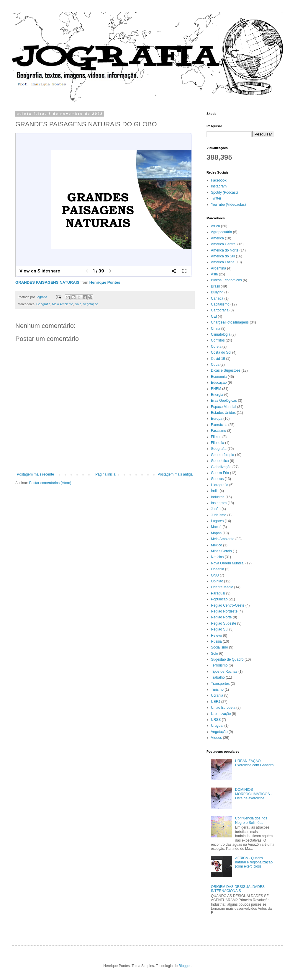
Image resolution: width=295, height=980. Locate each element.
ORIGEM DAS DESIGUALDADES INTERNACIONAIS (238, 889)
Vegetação (90, 304)
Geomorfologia (223, 455)
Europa (217, 419)
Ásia (214, 274)
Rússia (216, 641)
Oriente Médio (222, 587)
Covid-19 (218, 359)
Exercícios (219, 425)
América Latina (223, 262)
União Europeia (223, 708)
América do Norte (225, 250)
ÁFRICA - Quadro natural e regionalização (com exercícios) (254, 862)
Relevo (216, 636)
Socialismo (219, 647)
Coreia (216, 347)
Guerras (217, 479)
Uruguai (217, 726)
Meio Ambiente (62, 304)
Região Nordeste (224, 611)
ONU (215, 575)
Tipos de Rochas (224, 672)
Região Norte (221, 617)
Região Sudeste (223, 623)
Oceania (218, 569)
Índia (215, 491)
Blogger (185, 966)
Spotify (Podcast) (224, 192)
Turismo (217, 690)
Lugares (217, 521)
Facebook (219, 180)
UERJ (215, 702)
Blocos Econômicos (226, 280)
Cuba (215, 365)
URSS (216, 720)
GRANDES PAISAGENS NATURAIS (47, 282)
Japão (216, 509)
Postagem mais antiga (175, 474)
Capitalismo (220, 304)
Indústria (218, 497)
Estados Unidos (223, 413)
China (215, 329)
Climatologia (221, 334)
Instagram (219, 186)
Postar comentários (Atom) (50, 483)
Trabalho (218, 677)
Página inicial (106, 474)
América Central (224, 244)
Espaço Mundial (223, 407)
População (219, 599)
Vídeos (216, 738)
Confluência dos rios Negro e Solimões (251, 820)
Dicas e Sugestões (226, 370)
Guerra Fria (220, 473)
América (217, 238)
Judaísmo (219, 515)
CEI (214, 316)
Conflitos (218, 340)
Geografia (43, 304)
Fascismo (218, 431)
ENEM (216, 389)
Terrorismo (219, 665)
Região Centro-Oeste (228, 605)
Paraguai (218, 593)
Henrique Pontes (105, 282)
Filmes (216, 437)
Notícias (217, 557)
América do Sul (223, 256)
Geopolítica (220, 461)
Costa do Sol (221, 352)
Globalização (221, 467)
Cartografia (220, 310)
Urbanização (221, 714)
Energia (217, 395)
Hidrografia (220, 485)
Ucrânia (217, 695)
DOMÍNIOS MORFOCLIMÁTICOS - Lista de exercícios (254, 794)
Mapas (216, 533)
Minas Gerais (221, 551)
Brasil (215, 286)
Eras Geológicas (224, 401)
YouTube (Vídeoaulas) (228, 205)
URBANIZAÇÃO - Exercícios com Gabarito (254, 763)
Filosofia (218, 443)
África (215, 226)
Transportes (220, 684)
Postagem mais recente (35, 474)
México (217, 545)
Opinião (217, 581)
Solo (78, 304)
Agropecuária (221, 232)
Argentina (218, 268)
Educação (219, 383)
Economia (219, 377)
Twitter (216, 198)
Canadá (217, 298)
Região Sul (220, 629)
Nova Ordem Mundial (228, 563)
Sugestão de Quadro (227, 659)
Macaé (216, 527)
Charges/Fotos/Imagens (230, 322)
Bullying (217, 292)
